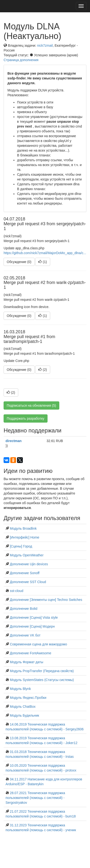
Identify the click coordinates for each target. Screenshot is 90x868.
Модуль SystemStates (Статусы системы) (42, 680)
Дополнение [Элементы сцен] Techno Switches (46, 600)
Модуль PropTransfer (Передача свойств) (42, 671)
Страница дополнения (21, 60)
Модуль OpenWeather (27, 555)
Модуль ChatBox (23, 707)
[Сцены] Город (21, 546)
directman (14, 441)
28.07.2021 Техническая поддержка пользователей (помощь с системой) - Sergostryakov (35, 798)
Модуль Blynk (20, 689)
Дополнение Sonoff (25, 573)
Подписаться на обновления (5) (31, 405)
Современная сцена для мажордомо (38, 644)
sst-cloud (17, 591)
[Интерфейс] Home (25, 537)
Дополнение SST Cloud (28, 582)
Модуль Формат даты (27, 662)
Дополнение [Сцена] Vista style (34, 617)
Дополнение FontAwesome (31, 653)
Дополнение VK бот (25, 635)
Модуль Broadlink (23, 528)
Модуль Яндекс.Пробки (28, 698)
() (43, 262)
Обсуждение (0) (19, 262)
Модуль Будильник (24, 715)
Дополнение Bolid (24, 609)
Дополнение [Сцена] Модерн (32, 626)
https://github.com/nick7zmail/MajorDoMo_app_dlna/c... (45, 253)
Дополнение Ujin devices (29, 564)
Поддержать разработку (26, 418)
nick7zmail (45, 45)
